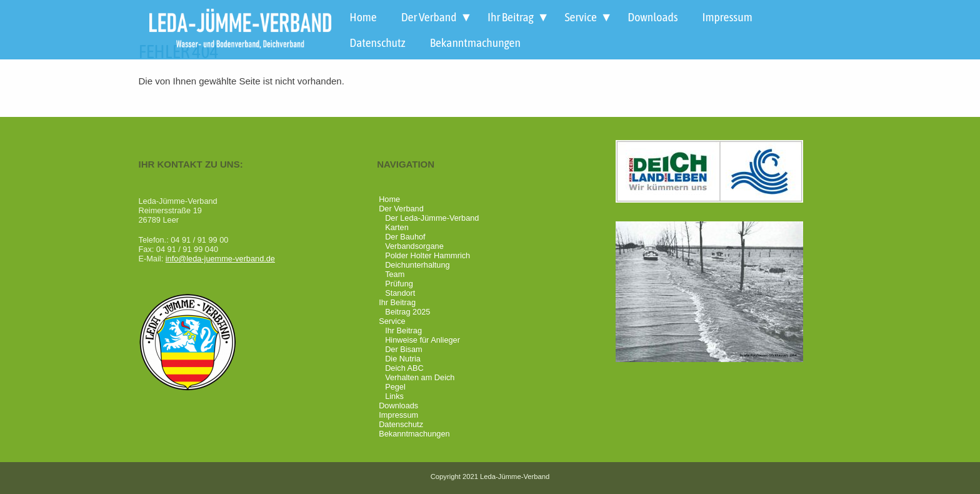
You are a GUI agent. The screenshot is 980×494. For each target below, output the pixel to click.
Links (394, 396)
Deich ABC (404, 368)
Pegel (395, 387)
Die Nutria (403, 359)
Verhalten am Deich (420, 377)
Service (580, 17)
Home (363, 17)
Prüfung (399, 284)
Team (395, 274)
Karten (397, 227)
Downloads (652, 17)
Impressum (727, 17)
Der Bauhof (405, 237)
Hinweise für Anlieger (422, 340)
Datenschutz (377, 43)
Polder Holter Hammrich (427, 255)
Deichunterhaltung (417, 265)
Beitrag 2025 (407, 312)
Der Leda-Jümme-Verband (432, 218)
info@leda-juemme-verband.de (220, 259)
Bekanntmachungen (475, 43)
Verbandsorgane (414, 246)
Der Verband (429, 17)
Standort (400, 293)
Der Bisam (404, 349)
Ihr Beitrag (511, 17)
